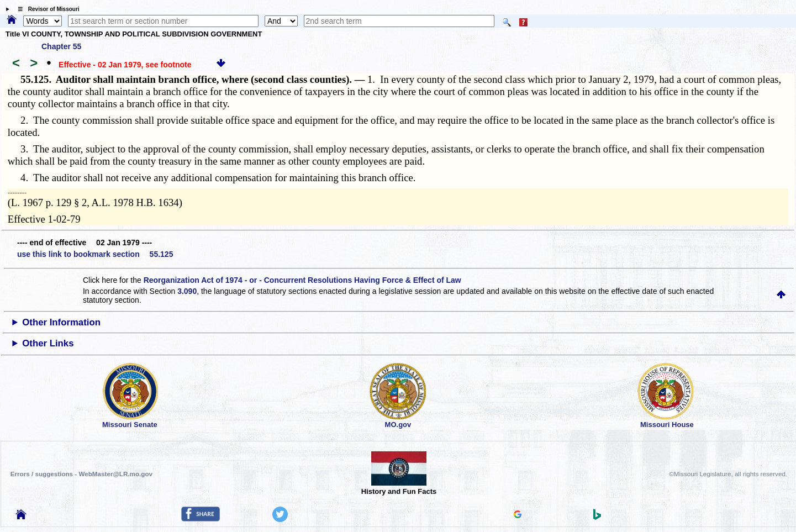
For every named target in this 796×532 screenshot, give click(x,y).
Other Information (61, 322)
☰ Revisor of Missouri (46, 9)
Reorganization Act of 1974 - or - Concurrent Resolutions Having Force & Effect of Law (302, 280)
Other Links (48, 343)
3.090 (187, 291)
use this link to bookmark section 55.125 (95, 254)
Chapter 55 (61, 46)
